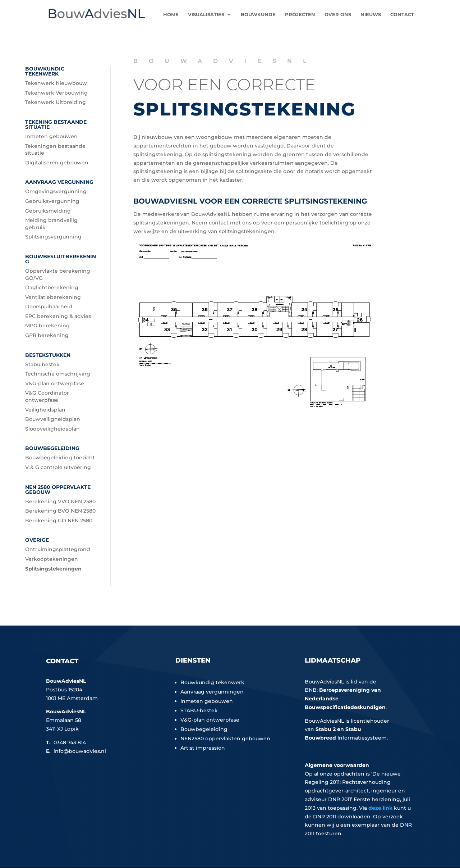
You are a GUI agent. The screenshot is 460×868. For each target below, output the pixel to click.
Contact (402, 15)
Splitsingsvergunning (53, 237)
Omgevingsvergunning (56, 191)
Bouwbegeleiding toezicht (60, 458)
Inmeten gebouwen (51, 136)
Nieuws (371, 15)
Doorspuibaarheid (49, 306)
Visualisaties (206, 15)
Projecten (300, 15)
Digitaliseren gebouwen (57, 163)
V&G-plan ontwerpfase (55, 383)
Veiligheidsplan (45, 410)
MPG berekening (47, 326)
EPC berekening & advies (58, 316)
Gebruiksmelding (48, 211)
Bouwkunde (258, 15)
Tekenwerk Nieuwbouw (56, 83)
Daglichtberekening (52, 287)
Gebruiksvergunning (52, 201)
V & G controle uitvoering (58, 467)
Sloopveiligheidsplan (52, 429)
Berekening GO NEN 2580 (59, 521)
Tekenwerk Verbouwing (56, 93)
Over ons (338, 15)
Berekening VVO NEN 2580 (60, 501)
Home (171, 15)
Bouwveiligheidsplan (53, 419)
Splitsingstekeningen (53, 569)
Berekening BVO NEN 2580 (60, 511)
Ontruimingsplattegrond (58, 549)
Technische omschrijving (58, 374)
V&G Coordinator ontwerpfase (47, 396)
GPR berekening (47, 335)
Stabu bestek (42, 364)
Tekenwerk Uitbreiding (56, 102)
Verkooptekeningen (52, 559)
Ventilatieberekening (53, 297)
